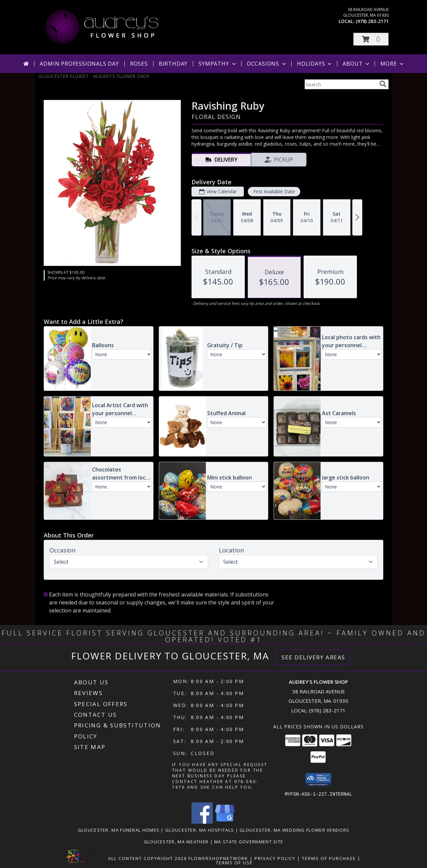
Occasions (267, 64)
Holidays (315, 64)
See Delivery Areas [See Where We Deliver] (313, 657)
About (357, 64)
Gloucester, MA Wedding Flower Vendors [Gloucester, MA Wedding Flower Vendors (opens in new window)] (294, 830)
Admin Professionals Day (79, 64)
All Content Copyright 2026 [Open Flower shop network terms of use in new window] (147, 858)
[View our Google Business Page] (225, 822)
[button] (371, 39)
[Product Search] (341, 84)
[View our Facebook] (202, 822)
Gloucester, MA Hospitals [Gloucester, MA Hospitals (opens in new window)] (199, 830)
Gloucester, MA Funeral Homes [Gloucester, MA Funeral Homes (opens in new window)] (119, 830)
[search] (383, 84)
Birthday (173, 64)
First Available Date (274, 191)
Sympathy (218, 64)
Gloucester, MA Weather (176, 841)
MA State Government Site (249, 841)
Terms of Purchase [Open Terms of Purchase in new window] (329, 858)
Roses (139, 64)
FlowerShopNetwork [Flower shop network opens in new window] (218, 858)
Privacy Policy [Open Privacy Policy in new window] (275, 858)
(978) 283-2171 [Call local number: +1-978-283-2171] (372, 21)
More (392, 64)
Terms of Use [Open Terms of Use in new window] (234, 862)
